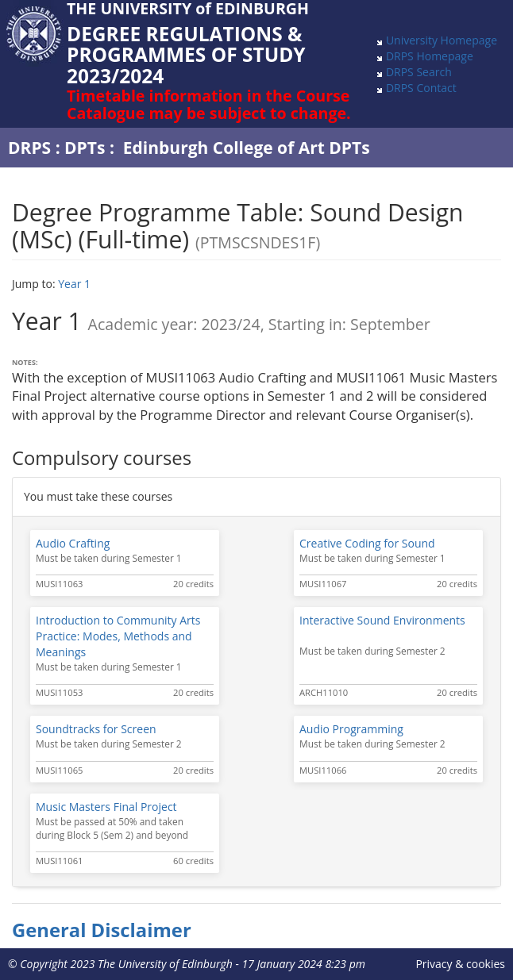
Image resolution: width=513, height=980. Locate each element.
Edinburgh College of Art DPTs (247, 148)
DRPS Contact (421, 88)
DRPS (29, 148)
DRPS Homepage (430, 56)
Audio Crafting (73, 543)
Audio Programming (351, 729)
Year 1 (74, 284)
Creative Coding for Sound (367, 543)
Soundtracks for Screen (96, 729)
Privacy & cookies (460, 964)
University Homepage (442, 40)
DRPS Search (419, 72)
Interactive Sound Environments (382, 620)
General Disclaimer (102, 930)
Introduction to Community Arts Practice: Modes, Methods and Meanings (118, 636)
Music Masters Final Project (106, 807)
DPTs (85, 148)
